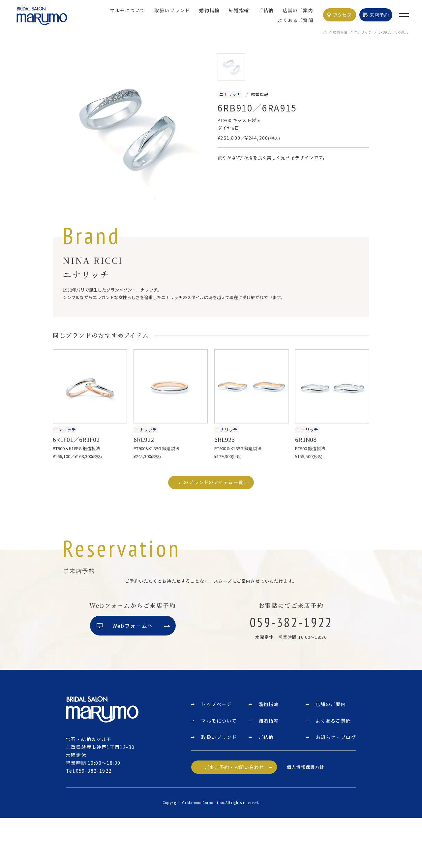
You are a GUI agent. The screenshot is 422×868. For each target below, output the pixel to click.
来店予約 (379, 15)
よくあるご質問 (295, 20)
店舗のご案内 (298, 10)
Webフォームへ (133, 676)
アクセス (343, 15)
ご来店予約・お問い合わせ (234, 817)
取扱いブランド (172, 10)
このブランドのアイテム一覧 (211, 483)
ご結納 (266, 10)
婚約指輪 (209, 10)
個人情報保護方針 (305, 817)
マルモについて (128, 10)
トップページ (216, 754)
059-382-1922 (94, 821)
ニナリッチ (363, 33)
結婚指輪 (239, 10)
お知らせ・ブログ (336, 787)
